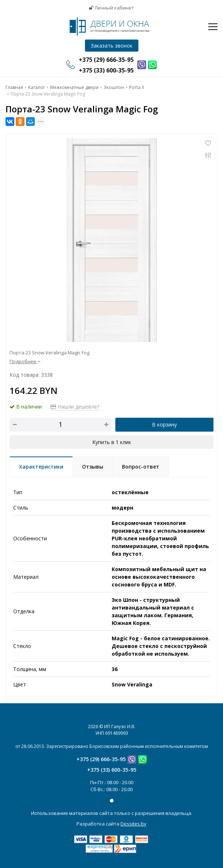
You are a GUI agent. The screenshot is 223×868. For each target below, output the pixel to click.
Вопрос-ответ (141, 467)
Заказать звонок (112, 46)
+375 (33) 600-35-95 (112, 770)
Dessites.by (133, 824)
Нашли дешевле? (75, 407)
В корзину (164, 424)
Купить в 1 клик (112, 442)
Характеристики (41, 467)
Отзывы (93, 467)
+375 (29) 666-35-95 (101, 759)
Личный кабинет (111, 8)
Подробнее (25, 361)
